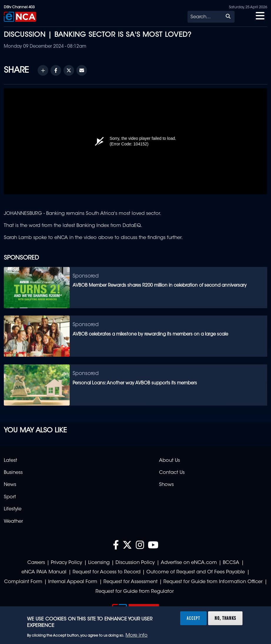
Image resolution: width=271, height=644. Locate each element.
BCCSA (231, 563)
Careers (36, 563)
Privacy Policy (66, 563)
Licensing (99, 563)
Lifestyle (13, 509)
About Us (169, 461)
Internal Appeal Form (73, 582)
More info (137, 635)
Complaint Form (23, 582)
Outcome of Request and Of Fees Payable (196, 572)
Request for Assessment (131, 582)
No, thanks (225, 618)
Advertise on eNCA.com (189, 563)
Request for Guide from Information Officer (213, 582)
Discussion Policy (135, 563)
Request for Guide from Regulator (135, 592)
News (10, 485)
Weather (13, 522)
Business (13, 473)
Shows (166, 485)
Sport (10, 497)
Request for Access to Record (107, 572)
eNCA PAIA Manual (44, 572)
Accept (193, 618)
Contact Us (172, 473)
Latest (10, 461)
